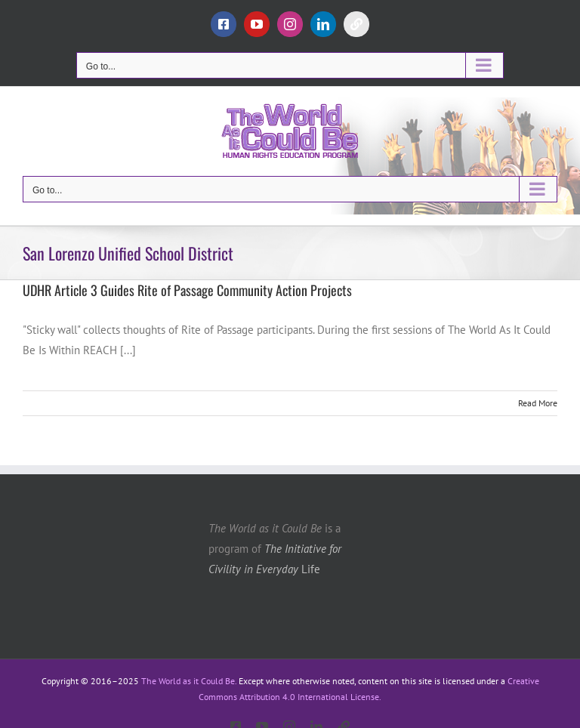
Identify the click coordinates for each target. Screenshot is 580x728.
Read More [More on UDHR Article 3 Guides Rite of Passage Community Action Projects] (538, 403)
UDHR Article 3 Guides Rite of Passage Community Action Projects (187, 290)
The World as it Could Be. (189, 681)
